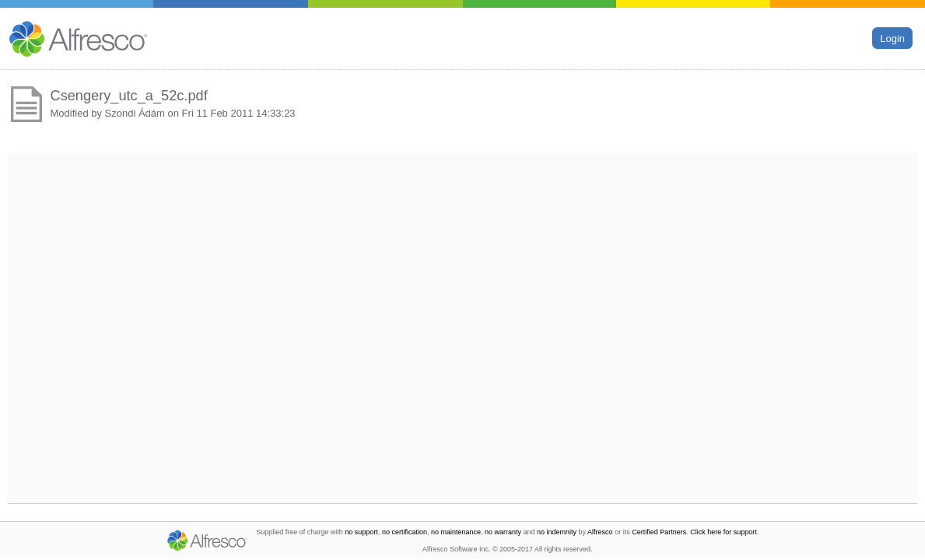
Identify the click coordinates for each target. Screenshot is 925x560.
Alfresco (600, 532)
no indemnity (557, 532)
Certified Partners (659, 532)
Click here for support (724, 532)
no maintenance (456, 532)
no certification (405, 532)
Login (892, 38)
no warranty (503, 532)
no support (361, 532)
